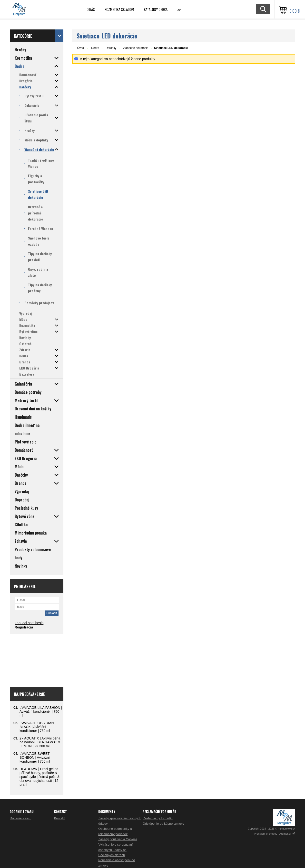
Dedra (95, 48)
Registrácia (24, 627)
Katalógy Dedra (156, 9)
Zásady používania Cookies (118, 839)
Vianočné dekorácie (136, 48)
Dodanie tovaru (20, 818)
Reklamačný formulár (158, 818)
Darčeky (111, 48)
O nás (91, 9)
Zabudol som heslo (29, 623)
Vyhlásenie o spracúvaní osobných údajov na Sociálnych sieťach (115, 850)
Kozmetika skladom (119, 9)
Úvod (80, 48)
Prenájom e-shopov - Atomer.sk (275, 834)
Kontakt (59, 818)
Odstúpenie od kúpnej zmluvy (163, 824)
